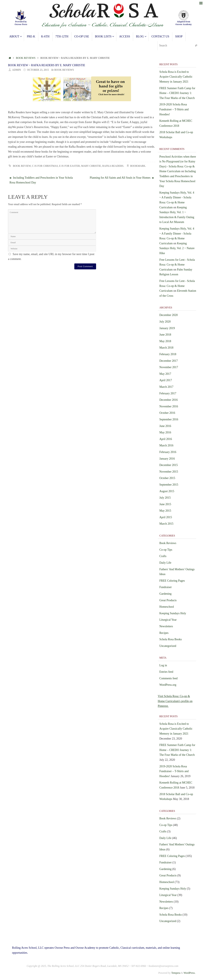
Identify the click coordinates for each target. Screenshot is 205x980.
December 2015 (168, 465)
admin (17, 70)
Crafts (163, 556)
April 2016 (166, 439)
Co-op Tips (166, 550)
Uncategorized (168, 646)
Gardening (165, 594)
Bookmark (138, 166)
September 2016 (169, 419)
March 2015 (166, 524)
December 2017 (168, 361)
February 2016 (168, 452)
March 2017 (166, 387)
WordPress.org (168, 685)
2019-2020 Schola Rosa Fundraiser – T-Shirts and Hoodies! (174, 109)
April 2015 (166, 517)
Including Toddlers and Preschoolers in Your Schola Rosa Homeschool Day (41, 180)
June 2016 (165, 426)
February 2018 (168, 354)
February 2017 (168, 393)
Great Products (168, 600)
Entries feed (166, 672)
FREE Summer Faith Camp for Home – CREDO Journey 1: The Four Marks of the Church (177, 93)
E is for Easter (70, 166)
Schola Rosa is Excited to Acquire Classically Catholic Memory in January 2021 (176, 77)
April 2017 (166, 380)
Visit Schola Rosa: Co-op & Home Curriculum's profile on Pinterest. (175, 701)
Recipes (164, 633)
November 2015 (169, 472)
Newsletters (166, 626)
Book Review (22, 166)
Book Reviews (26, 58)
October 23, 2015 (38, 70)
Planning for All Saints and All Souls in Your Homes (122, 178)
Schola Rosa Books (171, 639)
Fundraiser (166, 587)
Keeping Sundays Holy (173, 613)
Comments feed (168, 678)
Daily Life (165, 563)
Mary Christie (91, 166)
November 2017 (169, 367)
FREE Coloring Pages (172, 581)
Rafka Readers (113, 166)
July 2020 (165, 322)
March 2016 (166, 445)
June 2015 (165, 504)
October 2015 (167, 478)
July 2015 (165, 498)
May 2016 (165, 432)
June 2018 (165, 335)
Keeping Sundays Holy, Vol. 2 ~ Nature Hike (177, 248)
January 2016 (167, 459)
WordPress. (189, 973)
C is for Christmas (45, 166)
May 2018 (165, 341)
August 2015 (167, 491)
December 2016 (168, 400)
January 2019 (167, 328)
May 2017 (165, 374)
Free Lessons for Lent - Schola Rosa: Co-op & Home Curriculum (177, 265)
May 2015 (165, 511)
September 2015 (169, 485)
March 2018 (166, 348)
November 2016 (169, 406)
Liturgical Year (168, 620)
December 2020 (168, 315)
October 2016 (167, 413)
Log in (163, 665)
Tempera (176, 973)
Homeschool (167, 607)
